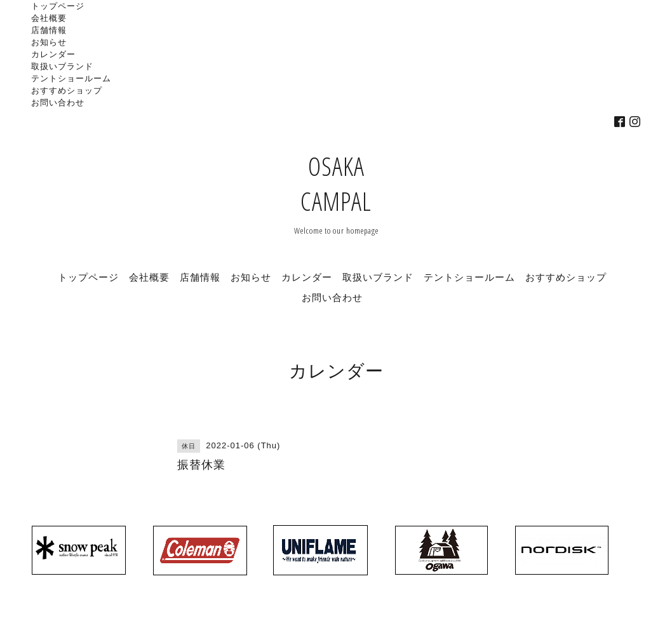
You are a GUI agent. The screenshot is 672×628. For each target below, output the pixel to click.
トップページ (58, 6)
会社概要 (49, 18)
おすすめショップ (67, 90)
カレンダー (53, 54)
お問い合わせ (58, 102)
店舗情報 (49, 30)
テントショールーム (71, 78)
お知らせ (49, 42)
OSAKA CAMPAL (336, 184)
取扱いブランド (62, 66)
